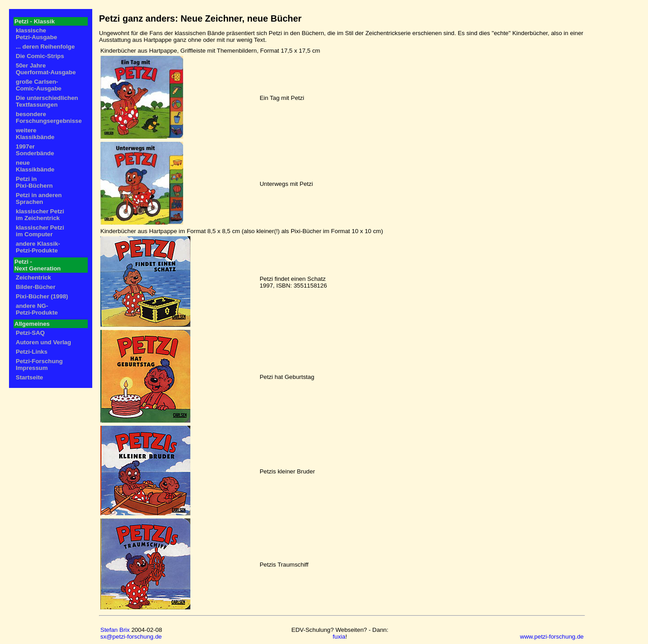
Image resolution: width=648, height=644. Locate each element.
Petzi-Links (31, 352)
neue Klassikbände (35, 166)
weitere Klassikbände (35, 134)
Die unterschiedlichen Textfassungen (47, 101)
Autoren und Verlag (43, 342)
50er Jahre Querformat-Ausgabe (46, 69)
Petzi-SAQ (30, 333)
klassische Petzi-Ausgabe (36, 34)
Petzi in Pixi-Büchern (34, 182)
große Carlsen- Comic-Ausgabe (38, 85)
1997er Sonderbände (35, 150)
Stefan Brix (115, 630)
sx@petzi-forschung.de (131, 637)
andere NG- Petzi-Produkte (37, 309)
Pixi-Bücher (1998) (42, 296)
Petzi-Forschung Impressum (39, 365)
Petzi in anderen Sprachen (39, 198)
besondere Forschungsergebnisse (49, 117)
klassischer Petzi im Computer (40, 231)
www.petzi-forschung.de (552, 637)
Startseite (29, 377)
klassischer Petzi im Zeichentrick (40, 215)
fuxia (339, 637)
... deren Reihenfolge (45, 47)
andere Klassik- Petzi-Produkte (38, 247)
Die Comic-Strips (40, 56)
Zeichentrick (34, 277)
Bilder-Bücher (36, 287)
